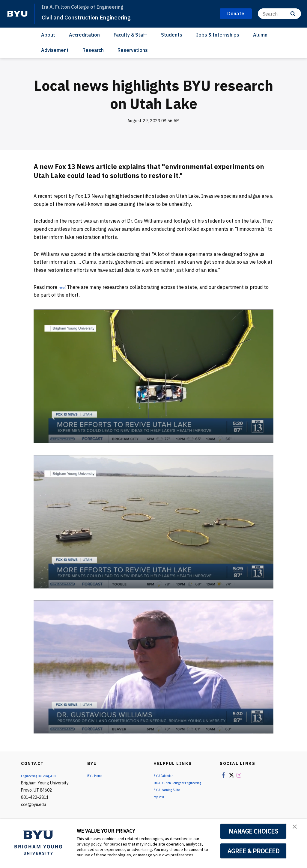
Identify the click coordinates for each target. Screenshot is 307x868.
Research (93, 50)
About (48, 35)
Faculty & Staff (130, 35)
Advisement (55, 50)
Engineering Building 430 (44, 776)
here (63, 287)
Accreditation (84, 35)
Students (172, 35)
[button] (297, 830)
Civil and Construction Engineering (99, 17)
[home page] (17, 14)
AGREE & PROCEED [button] (253, 851)
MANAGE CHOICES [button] (253, 831)
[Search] (279, 14)
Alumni (261, 35)
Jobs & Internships (218, 35)
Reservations (133, 50)
